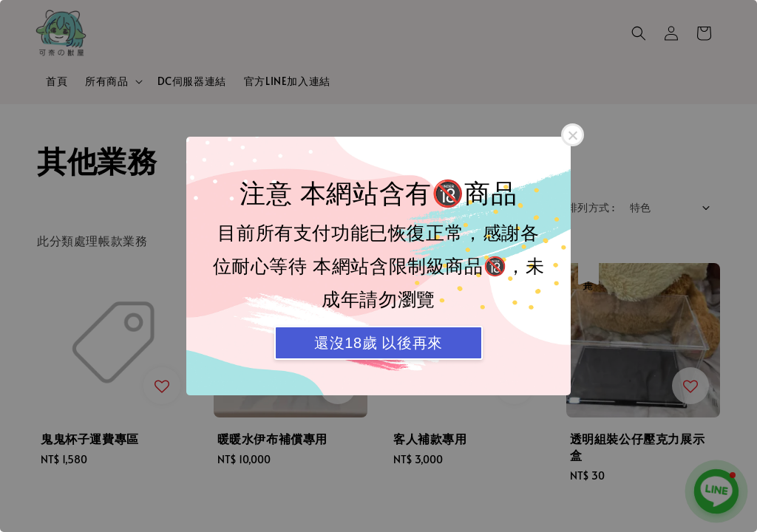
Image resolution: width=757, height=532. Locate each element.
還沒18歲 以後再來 (378, 343)
